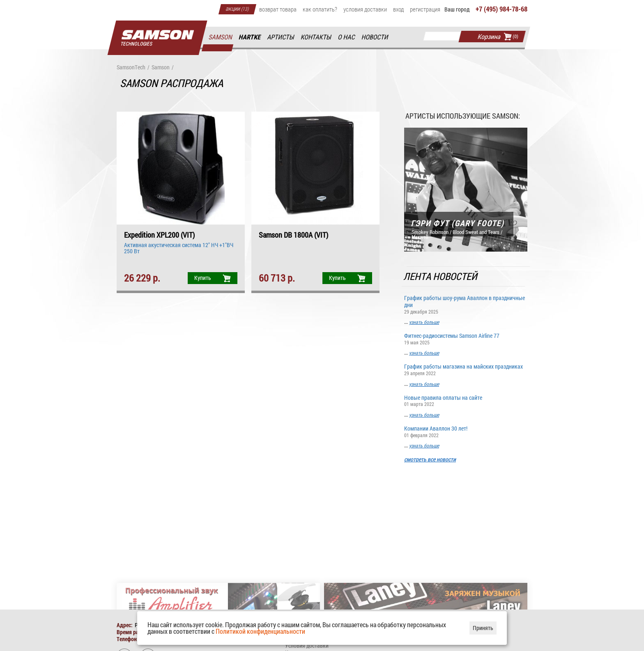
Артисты (281, 37)
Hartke (250, 37)
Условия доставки (365, 9)
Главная (157, 38)
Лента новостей (441, 276)
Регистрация (425, 9)
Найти (469, 37)
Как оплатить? (320, 9)
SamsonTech (131, 68)
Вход (398, 9)
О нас (347, 37)
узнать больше (424, 322)
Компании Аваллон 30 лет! (466, 431)
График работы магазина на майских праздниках (466, 369)
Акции (237, 8)
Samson (221, 37)
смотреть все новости (430, 460)
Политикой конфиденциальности (260, 631)
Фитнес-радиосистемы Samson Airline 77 (466, 338)
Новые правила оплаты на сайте (466, 400)
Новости (375, 37)
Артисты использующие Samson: (463, 116)
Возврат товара (278, 9)
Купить (203, 278)
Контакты (316, 37)
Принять (483, 628)
